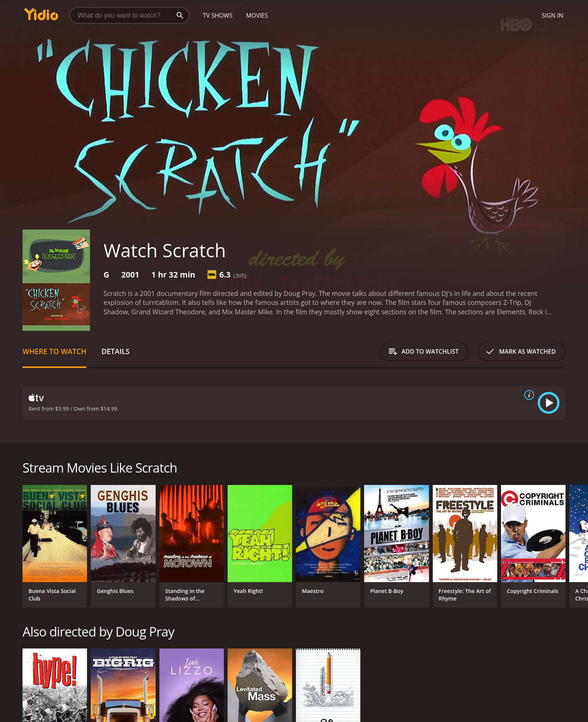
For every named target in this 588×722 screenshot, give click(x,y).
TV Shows (218, 15)
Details (115, 351)
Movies (257, 15)
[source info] (528, 395)
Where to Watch (54, 351)
